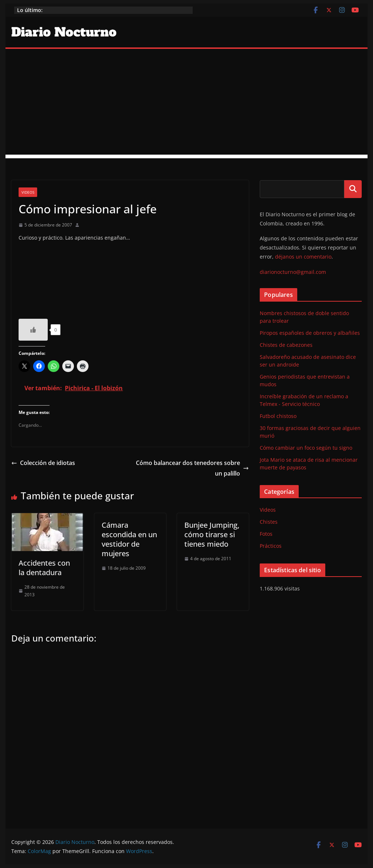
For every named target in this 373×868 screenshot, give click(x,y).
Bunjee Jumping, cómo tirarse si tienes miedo (212, 534)
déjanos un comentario (303, 257)
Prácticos (271, 546)
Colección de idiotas (43, 463)
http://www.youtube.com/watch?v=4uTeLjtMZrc (73, 278)
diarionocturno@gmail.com (293, 272)
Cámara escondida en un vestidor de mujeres (129, 539)
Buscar (353, 189)
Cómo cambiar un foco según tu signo (306, 448)
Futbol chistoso (278, 416)
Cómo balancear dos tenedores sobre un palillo (192, 468)
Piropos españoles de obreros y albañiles (310, 333)
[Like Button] (33, 330)
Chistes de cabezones (286, 345)
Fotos (266, 534)
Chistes (269, 522)
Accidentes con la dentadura (44, 568)
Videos (28, 192)
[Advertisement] (186, 104)
